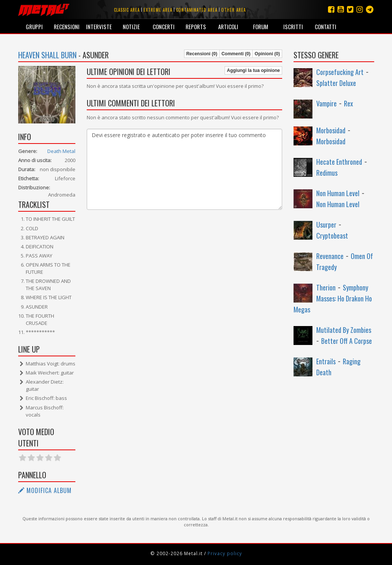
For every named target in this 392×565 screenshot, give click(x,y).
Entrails (326, 361)
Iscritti (293, 27)
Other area (233, 10)
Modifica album (45, 490)
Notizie (131, 27)
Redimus (327, 173)
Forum (261, 27)
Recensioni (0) (202, 54)
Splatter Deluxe (336, 83)
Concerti (164, 27)
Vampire (326, 103)
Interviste (99, 27)
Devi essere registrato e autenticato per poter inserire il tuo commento (184, 169)
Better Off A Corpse (347, 341)
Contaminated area (197, 10)
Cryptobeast (332, 236)
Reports (196, 27)
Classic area (127, 10)
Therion (326, 287)
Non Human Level (338, 193)
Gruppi (34, 27)
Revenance (330, 256)
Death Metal (61, 151)
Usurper (326, 225)
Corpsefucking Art (340, 72)
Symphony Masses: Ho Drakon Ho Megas (333, 298)
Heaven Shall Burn (47, 55)
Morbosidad (331, 130)
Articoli (228, 27)
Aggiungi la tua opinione (253, 70)
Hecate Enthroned (339, 162)
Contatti (326, 27)
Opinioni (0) (267, 54)
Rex (348, 103)
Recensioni (67, 27)
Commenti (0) (236, 54)
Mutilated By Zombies (344, 330)
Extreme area (158, 10)
